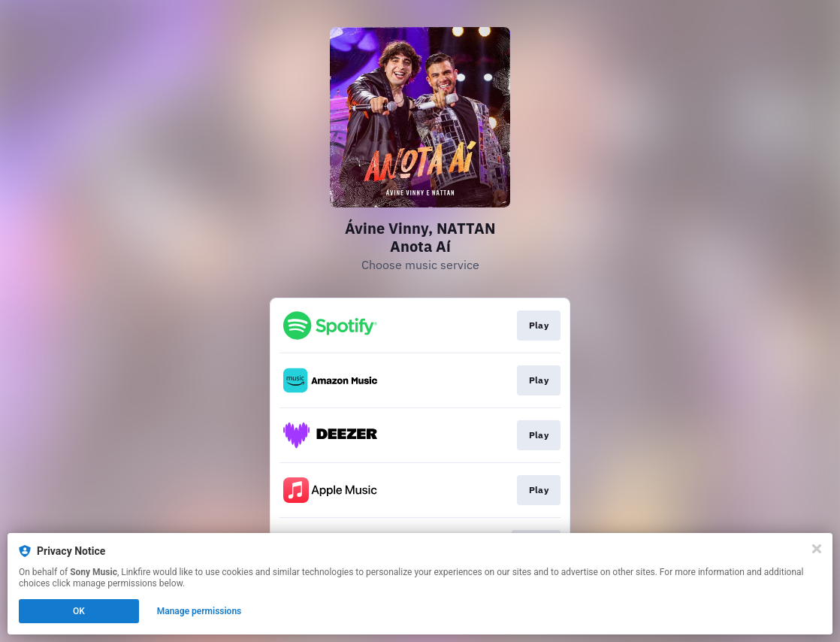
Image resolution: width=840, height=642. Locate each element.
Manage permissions (199, 611)
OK (79, 611)
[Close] (817, 549)
